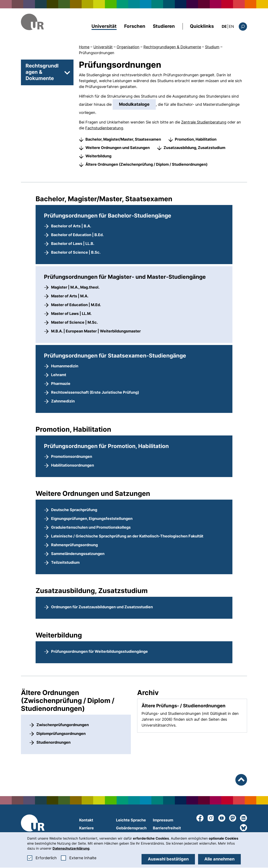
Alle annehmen (219, 859)
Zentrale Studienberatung (204, 122)
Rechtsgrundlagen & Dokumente (172, 47)
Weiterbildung (98, 156)
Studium (212, 47)
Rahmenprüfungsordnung (74, 545)
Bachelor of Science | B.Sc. (76, 252)
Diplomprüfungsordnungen (61, 734)
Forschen (135, 26)
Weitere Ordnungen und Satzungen (118, 148)
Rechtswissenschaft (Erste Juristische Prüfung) (95, 392)
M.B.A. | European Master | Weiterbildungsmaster (96, 331)
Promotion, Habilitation (196, 139)
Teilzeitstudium (65, 562)
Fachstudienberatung (104, 128)
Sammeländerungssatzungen (78, 554)
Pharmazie (61, 384)
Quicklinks (202, 26)
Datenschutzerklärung (71, 848)
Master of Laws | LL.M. (71, 314)
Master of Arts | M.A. (70, 296)
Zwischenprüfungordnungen (63, 725)
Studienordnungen (53, 742)
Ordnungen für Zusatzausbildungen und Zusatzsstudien (102, 607)
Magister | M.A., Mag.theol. (75, 287)
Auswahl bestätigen (168, 859)
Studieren (164, 26)
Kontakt (86, 820)
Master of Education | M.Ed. (76, 305)
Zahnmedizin (63, 401)
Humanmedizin (65, 366)
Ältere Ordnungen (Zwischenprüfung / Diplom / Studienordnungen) (146, 164)
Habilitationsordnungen (73, 465)
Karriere (86, 828)
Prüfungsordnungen (97, 53)
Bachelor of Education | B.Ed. (77, 235)
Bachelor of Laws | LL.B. (73, 244)
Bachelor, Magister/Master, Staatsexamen (123, 139)
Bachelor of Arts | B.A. (71, 226)
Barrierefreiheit (167, 828)
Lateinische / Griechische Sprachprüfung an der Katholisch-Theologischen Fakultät (127, 536)
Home (84, 47)
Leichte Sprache (131, 820)
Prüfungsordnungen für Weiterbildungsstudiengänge (99, 651)
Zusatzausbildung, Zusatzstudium (194, 148)
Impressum (163, 820)
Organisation (128, 47)
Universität (104, 26)
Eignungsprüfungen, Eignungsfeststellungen (92, 519)
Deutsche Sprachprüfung (74, 510)
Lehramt (59, 375)
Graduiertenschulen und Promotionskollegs (91, 527)
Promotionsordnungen (72, 456)
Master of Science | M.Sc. (74, 322)
